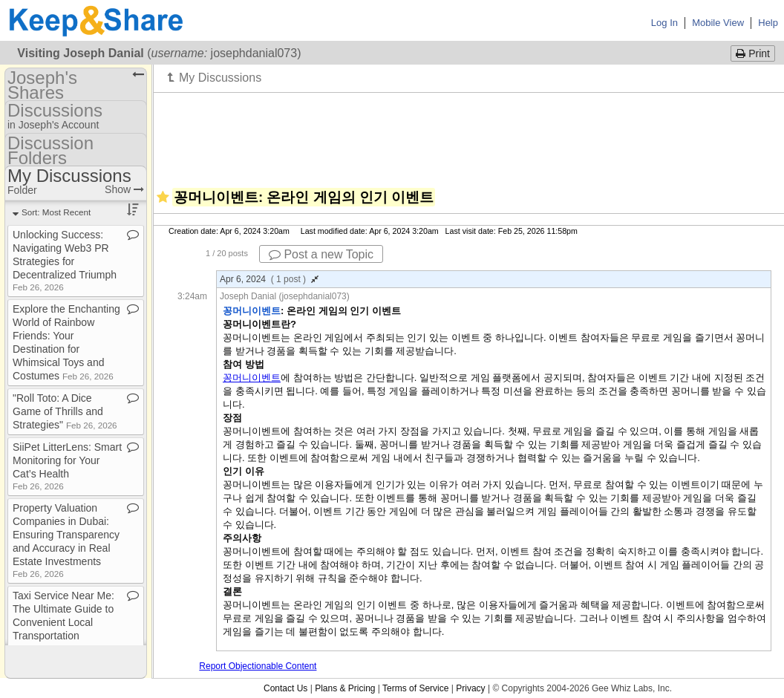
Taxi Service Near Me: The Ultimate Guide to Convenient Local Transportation (63, 621)
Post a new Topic (321, 254)
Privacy (470, 688)
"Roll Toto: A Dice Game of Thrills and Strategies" (65, 411)
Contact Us (285, 688)
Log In (664, 23)
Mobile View (718, 23)
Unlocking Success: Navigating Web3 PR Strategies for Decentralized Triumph (65, 260)
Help (768, 23)
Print (753, 53)
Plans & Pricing (345, 688)
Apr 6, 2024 (269, 279)
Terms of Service (415, 688)
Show (124, 189)
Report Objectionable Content (258, 666)
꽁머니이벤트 (252, 378)
